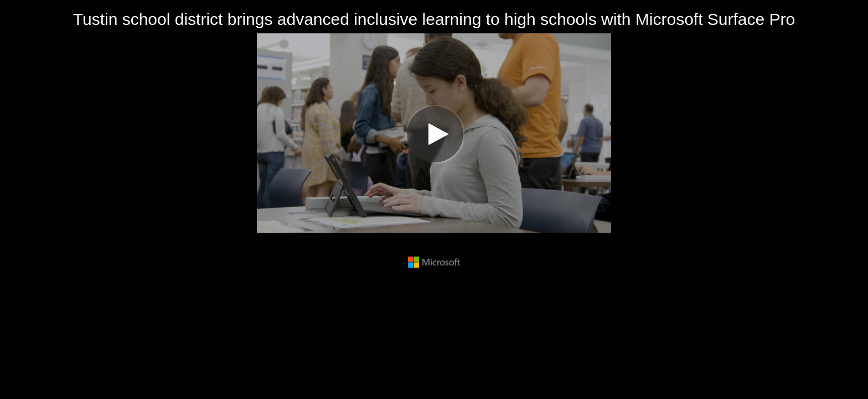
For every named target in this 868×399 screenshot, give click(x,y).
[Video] (434, 133)
